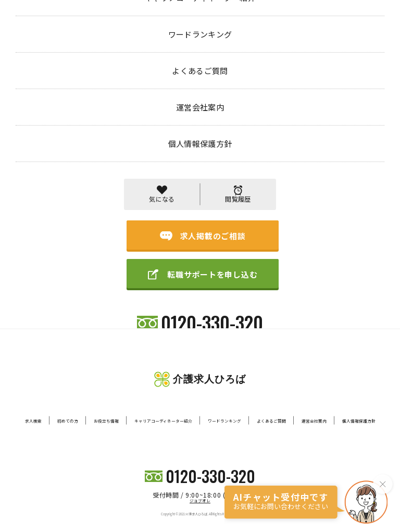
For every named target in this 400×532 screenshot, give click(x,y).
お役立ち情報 (106, 421)
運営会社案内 (314, 421)
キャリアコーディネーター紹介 (163, 421)
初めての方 (68, 421)
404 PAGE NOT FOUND (105, 44)
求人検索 (33, 421)
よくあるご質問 (271, 421)
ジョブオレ (200, 500)
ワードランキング (224, 421)
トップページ (35, 44)
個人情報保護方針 (359, 421)
